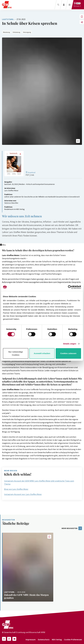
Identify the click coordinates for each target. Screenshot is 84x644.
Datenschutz (44, 639)
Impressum (31, 639)
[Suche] (58, 5)
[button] (78, 141)
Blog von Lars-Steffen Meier (16, 489)
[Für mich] (77, 5)
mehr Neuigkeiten (72, 528)
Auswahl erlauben (42, 353)
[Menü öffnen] (70, 5)
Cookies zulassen (68, 353)
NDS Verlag (57, 639)
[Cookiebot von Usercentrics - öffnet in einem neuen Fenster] (70, 287)
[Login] (64, 5)
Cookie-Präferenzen (73, 639)
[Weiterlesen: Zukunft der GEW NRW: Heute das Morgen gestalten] (28, 567)
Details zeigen (70, 344)
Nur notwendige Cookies (16, 353)
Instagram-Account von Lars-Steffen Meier (23, 494)
